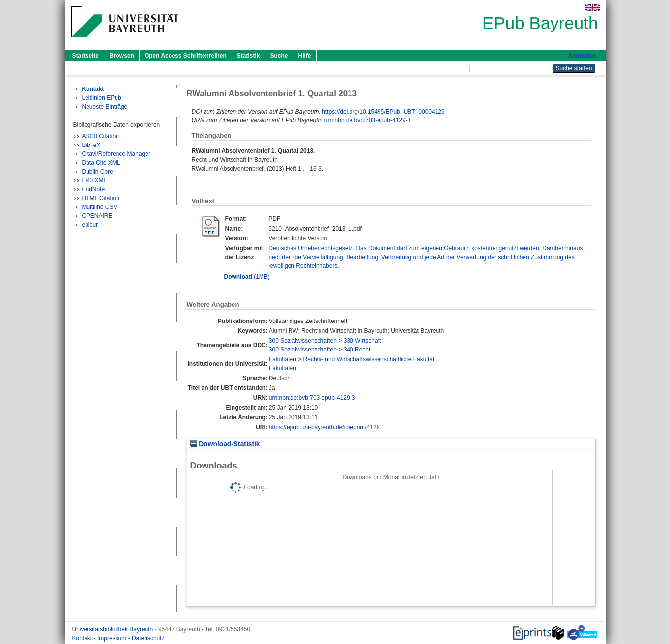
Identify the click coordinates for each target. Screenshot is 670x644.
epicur (90, 225)
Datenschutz (148, 638)
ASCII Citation (101, 136)
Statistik (248, 56)
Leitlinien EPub (102, 98)
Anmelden (582, 56)
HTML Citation (101, 198)
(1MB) (247, 277)
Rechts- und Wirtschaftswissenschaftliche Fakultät (369, 359)
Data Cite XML (101, 163)
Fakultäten (283, 359)
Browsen (122, 56)
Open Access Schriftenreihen (186, 56)
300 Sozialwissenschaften (303, 341)
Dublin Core (98, 172)
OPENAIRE (97, 216)
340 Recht (357, 350)
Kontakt (83, 638)
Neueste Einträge (105, 107)
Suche (279, 56)
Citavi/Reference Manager (116, 154)
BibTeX (91, 145)
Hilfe (305, 56)
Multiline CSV (100, 207)
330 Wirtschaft (363, 341)
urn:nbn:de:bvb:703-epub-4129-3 (367, 120)
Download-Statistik (225, 444)
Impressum (113, 638)
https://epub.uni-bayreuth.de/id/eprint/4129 (324, 427)
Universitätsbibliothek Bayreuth (114, 629)
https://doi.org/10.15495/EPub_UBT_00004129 (383, 112)
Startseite (86, 56)
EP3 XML (95, 180)
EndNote (94, 189)
